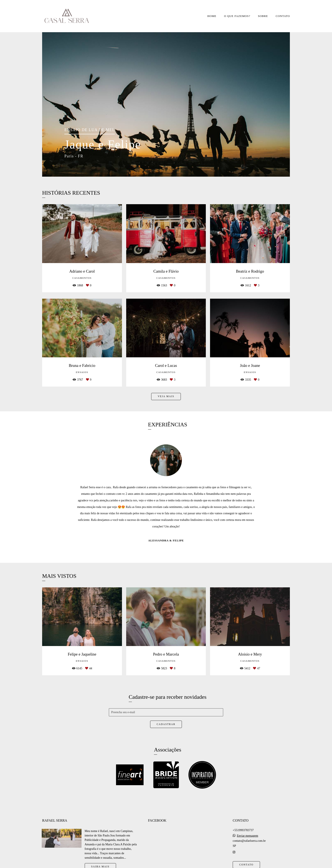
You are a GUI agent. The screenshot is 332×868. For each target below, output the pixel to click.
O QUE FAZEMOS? (237, 16)
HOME (212, 16)
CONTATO (283, 16)
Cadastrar (166, 724)
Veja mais (166, 396)
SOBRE (263, 16)
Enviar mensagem (247, 836)
